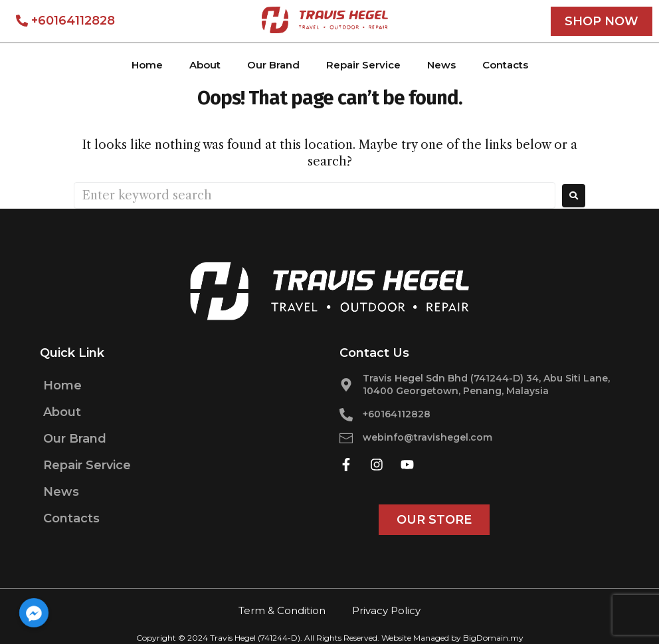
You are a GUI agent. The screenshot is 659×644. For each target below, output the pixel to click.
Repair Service (363, 65)
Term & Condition (282, 610)
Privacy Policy (386, 610)
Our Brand (273, 65)
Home (147, 65)
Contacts (505, 65)
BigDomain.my (493, 638)
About (205, 65)
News (441, 65)
